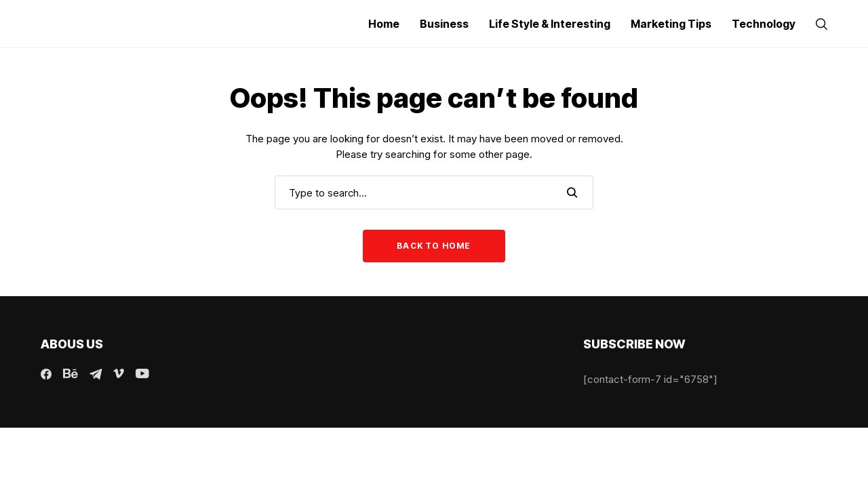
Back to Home (434, 246)
